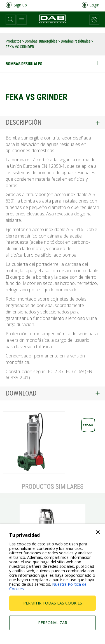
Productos (14, 41)
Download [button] (21, 393)
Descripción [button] (24, 123)
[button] (11, 20)
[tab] (53, 122)
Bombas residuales (76, 41)
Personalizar (53, 623)
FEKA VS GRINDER (20, 47)
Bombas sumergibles (41, 41)
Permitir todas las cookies (53, 603)
